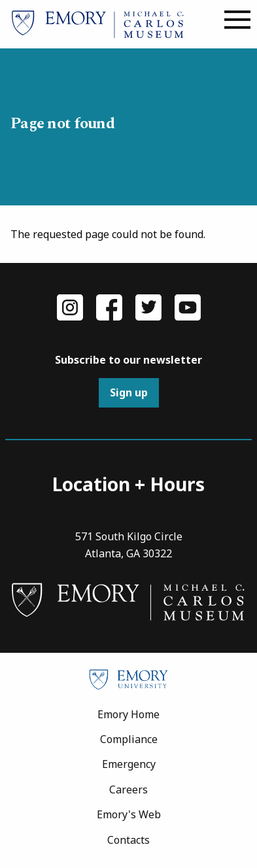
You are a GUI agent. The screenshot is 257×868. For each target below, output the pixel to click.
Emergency (129, 764)
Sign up (129, 392)
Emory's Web (129, 814)
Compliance (129, 739)
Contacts (128, 840)
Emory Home (128, 714)
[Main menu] (237, 20)
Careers (128, 790)
